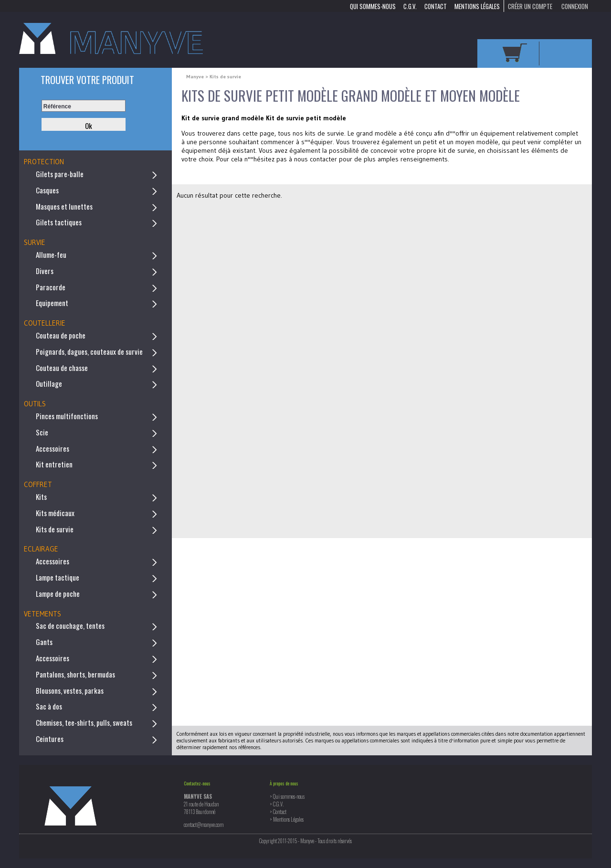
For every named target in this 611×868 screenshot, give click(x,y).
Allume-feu (51, 254)
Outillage (49, 383)
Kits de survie (55, 529)
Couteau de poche (61, 335)
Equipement (52, 303)
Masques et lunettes (64, 206)
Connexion (575, 6)
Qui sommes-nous (373, 6)
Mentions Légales (477, 6)
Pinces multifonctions (67, 416)
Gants (44, 642)
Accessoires (53, 448)
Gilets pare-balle (60, 174)
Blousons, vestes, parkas (70, 690)
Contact (436, 6)
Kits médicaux (55, 513)
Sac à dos (49, 706)
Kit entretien (54, 464)
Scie (42, 432)
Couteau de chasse (62, 368)
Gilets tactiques (59, 222)
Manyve (196, 77)
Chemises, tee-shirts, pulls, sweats (84, 722)
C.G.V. (410, 6)
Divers (45, 271)
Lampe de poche (58, 593)
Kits (41, 497)
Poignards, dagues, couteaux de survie (89, 351)
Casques (47, 190)
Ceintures (50, 739)
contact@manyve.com (204, 825)
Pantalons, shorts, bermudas (75, 674)
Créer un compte (530, 6)
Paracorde (51, 287)
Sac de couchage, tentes (70, 625)
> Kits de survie (223, 77)
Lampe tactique (58, 577)
